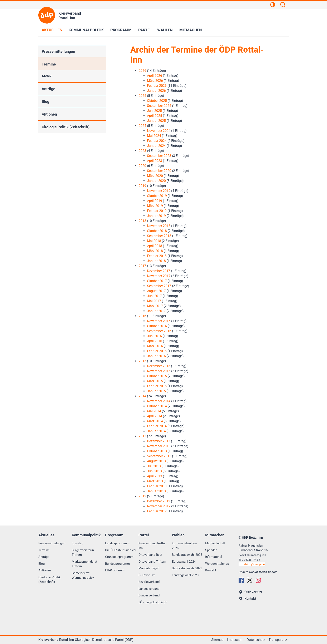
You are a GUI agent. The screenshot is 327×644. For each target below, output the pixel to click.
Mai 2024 (154, 136)
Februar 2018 (157, 256)
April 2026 (155, 76)
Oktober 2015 (157, 376)
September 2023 (159, 156)
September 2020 (159, 171)
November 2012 (159, 506)
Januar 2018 (156, 261)
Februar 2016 (157, 351)
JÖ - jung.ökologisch (153, 602)
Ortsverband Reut (150, 555)
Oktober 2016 (157, 326)
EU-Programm (115, 570)
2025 (142, 96)
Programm (121, 30)
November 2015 (159, 371)
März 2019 (155, 206)
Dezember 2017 (159, 271)
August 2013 (156, 461)
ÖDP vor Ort (147, 575)
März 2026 (155, 81)
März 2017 (155, 306)
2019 (142, 186)
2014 (142, 396)
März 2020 (155, 176)
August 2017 (156, 291)
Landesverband (149, 589)
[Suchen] (283, 5)
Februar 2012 (157, 511)
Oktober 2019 (157, 196)
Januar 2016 (156, 356)
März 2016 (155, 346)
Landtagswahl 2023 (185, 575)
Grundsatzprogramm (119, 557)
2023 (142, 151)
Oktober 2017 (157, 281)
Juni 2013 (154, 471)
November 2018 (159, 226)
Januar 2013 (156, 491)
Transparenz (278, 640)
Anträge (48, 89)
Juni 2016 (154, 336)
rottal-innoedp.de (252, 564)
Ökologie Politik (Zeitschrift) (66, 127)
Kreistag (77, 543)
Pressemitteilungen (58, 51)
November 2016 (159, 321)
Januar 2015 (156, 391)
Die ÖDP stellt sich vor (121, 550)
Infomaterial (214, 557)
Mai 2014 (154, 411)
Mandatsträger (149, 568)
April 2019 (155, 201)
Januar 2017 (156, 311)
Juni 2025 (154, 111)
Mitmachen (191, 30)
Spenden (211, 550)
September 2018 (159, 236)
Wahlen (165, 30)
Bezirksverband (149, 582)
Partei (144, 30)
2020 (142, 166)
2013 (142, 436)
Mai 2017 (154, 301)
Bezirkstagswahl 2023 (187, 568)
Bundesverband (149, 595)
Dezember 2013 (159, 441)
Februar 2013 (157, 486)
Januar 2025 (156, 121)
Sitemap (217, 640)
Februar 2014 (157, 426)
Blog (45, 101)
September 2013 (159, 456)
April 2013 (155, 476)
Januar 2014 (156, 431)
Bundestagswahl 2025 (187, 555)
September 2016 (159, 331)
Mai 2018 (154, 241)
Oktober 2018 (157, 231)
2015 (142, 361)
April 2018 (155, 246)
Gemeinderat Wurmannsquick (83, 575)
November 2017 (159, 276)
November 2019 (159, 191)
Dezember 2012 (159, 501)
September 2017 (159, 286)
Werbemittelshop (217, 564)
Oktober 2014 (157, 406)
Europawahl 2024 (184, 562)
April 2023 (155, 161)
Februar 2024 (157, 141)
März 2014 (155, 421)
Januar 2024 (156, 146)
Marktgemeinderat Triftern (84, 564)
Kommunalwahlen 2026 (184, 546)
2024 (142, 126)
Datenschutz (256, 640)
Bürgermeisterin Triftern (83, 553)
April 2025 (155, 116)
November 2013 (159, 446)
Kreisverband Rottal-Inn (152, 546)
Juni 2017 (154, 296)
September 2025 (159, 106)
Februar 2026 (157, 86)
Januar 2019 (156, 216)
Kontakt (211, 570)
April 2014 (155, 416)
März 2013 (155, 481)
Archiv (47, 76)
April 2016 (155, 341)
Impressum (235, 640)
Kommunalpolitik (86, 30)
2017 (142, 266)
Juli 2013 (154, 466)
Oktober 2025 (157, 101)
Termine (49, 64)
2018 (142, 221)
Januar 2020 (156, 181)
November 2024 (159, 131)
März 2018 (155, 251)
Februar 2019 (157, 211)
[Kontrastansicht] (273, 5)
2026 (142, 71)
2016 (142, 316)
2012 (142, 496)
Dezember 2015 (159, 366)
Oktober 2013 (157, 451)
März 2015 (155, 381)
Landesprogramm (117, 543)
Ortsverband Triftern (152, 562)
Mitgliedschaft (215, 543)
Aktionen (49, 114)
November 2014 (159, 401)
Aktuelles (52, 30)
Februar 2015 (157, 386)
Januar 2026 (156, 91)
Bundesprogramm (117, 564)
